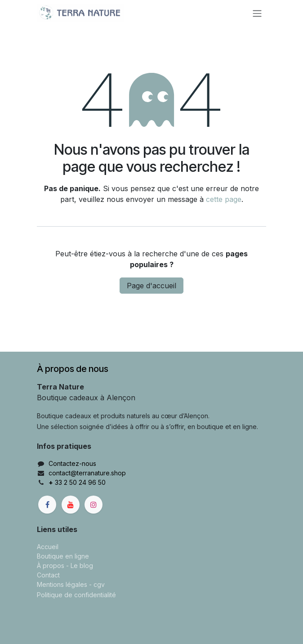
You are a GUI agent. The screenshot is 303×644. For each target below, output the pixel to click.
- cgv (97, 584)
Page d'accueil (151, 286)
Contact (48, 575)
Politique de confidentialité (76, 595)
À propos (51, 566)
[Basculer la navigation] (257, 13)
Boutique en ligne (63, 556)
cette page (224, 199)
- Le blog (80, 566)
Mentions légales (62, 584)
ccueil (50, 547)
